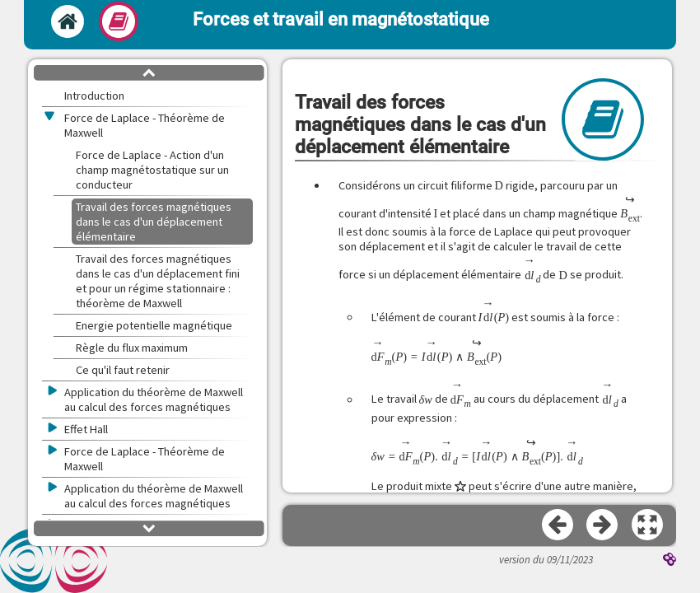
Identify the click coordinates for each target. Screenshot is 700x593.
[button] (648, 525)
